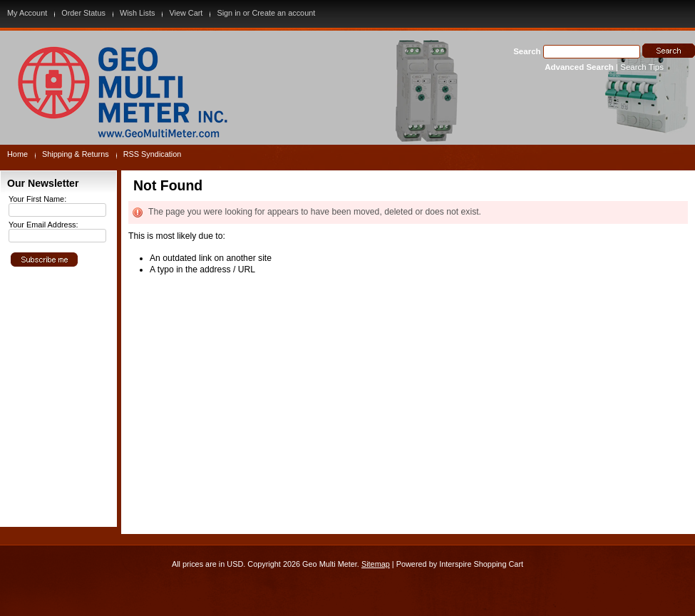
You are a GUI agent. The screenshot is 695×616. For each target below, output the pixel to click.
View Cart (186, 13)
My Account (27, 13)
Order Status (83, 13)
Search (527, 51)
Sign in (228, 13)
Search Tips (642, 67)
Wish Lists (138, 13)
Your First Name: (37, 199)
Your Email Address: (43, 225)
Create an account (283, 13)
